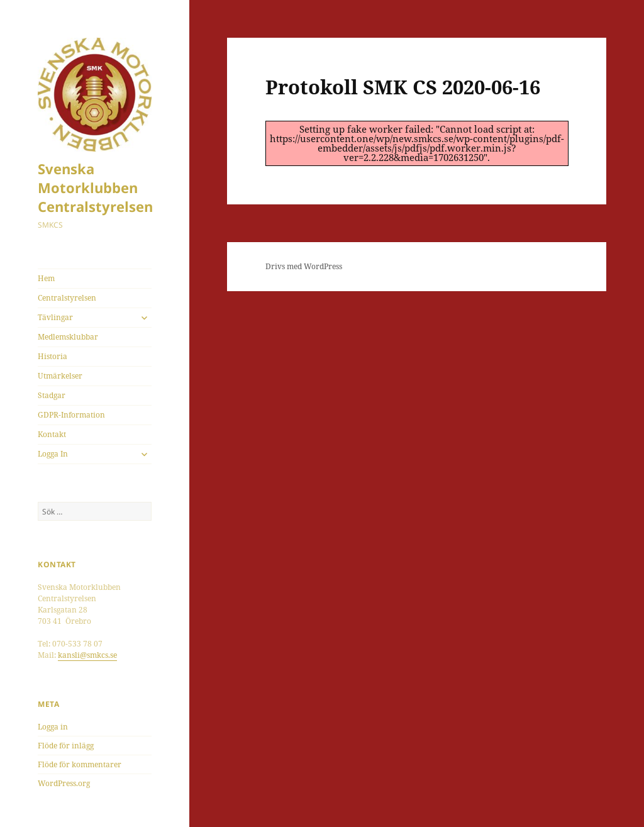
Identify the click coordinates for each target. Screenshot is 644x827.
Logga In (53, 454)
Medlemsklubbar (68, 337)
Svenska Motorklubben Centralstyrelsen (95, 187)
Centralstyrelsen (67, 298)
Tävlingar (55, 317)
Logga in (53, 727)
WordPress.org (64, 783)
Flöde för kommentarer (80, 764)
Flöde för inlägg (66, 746)
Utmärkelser (60, 376)
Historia (53, 356)
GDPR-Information (71, 415)
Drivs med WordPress (304, 266)
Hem (46, 278)
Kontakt (52, 434)
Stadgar (52, 395)
